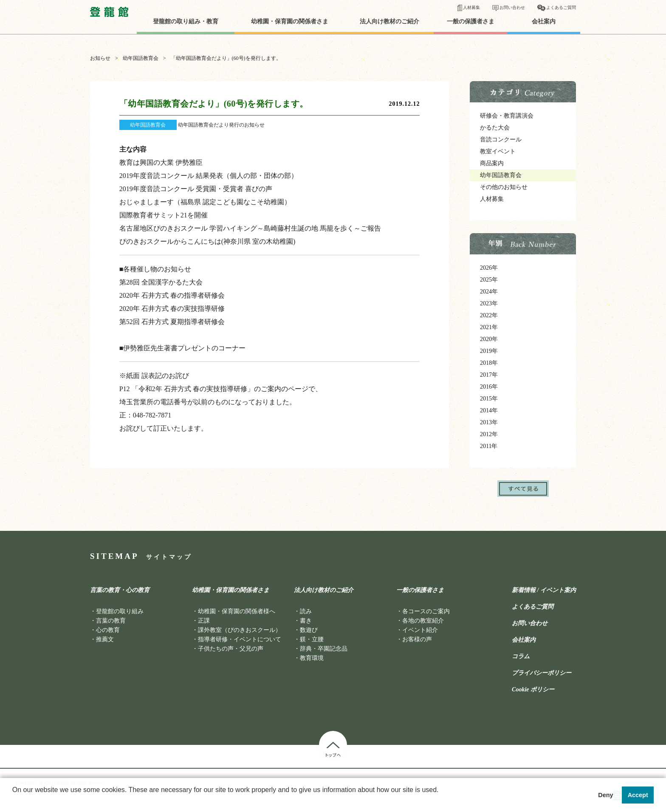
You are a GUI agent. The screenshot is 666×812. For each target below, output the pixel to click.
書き (306, 621)
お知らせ (100, 58)
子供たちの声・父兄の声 (231, 649)
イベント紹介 (420, 630)
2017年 (489, 375)
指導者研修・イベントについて (240, 639)
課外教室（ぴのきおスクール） (240, 630)
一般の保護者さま (471, 22)
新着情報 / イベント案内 (544, 590)
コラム (521, 657)
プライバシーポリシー (542, 673)
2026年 (489, 268)
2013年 (489, 422)
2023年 (489, 303)
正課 (204, 621)
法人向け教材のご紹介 (389, 22)
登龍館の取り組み (120, 611)
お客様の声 (417, 639)
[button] (14, 801)
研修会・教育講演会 (507, 116)
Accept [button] (638, 795)
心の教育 (108, 630)
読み (306, 611)
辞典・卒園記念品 (324, 649)
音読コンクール (501, 140)
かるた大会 (495, 128)
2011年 (489, 446)
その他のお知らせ (504, 187)
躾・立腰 (312, 639)
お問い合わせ (512, 7)
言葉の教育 (111, 621)
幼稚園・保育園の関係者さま (290, 22)
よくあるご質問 (561, 7)
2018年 (489, 363)
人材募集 (471, 7)
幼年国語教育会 (141, 58)
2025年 (489, 280)
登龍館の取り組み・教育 (186, 22)
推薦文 (105, 639)
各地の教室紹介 (423, 621)
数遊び (309, 630)
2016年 (489, 387)
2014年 (489, 410)
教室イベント (498, 151)
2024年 (489, 292)
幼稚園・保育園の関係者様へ (237, 611)
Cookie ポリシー (533, 690)
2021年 (489, 327)
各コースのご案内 (426, 611)
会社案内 (544, 22)
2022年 (489, 315)
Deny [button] (605, 795)
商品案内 (492, 163)
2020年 (489, 339)
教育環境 (312, 658)
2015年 (489, 399)
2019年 (489, 351)
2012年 (489, 434)
